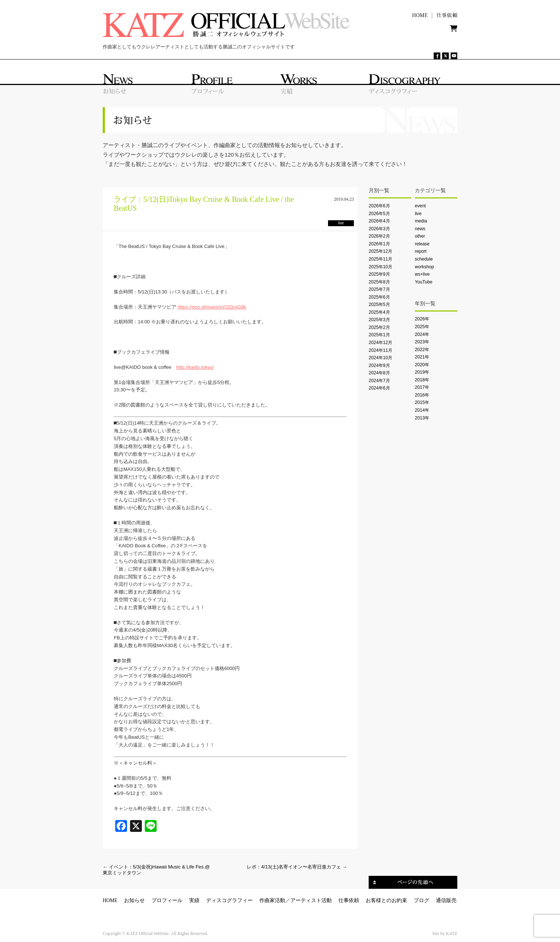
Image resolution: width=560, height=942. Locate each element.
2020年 (422, 365)
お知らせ (134, 900)
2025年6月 (379, 297)
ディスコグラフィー (229, 900)
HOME (110, 900)
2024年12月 (380, 343)
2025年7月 (379, 289)
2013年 (422, 418)
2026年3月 (379, 229)
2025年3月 (379, 320)
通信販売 (446, 900)
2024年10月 (380, 358)
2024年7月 (379, 381)
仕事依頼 (349, 900)
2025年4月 (379, 312)
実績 (194, 900)
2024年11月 (380, 350)
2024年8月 (379, 373)
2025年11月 (380, 259)
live (418, 214)
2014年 (422, 410)
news (420, 229)
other (420, 236)
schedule (424, 259)
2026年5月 (379, 214)
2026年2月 (379, 236)
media (421, 221)
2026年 (422, 319)
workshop (424, 267)
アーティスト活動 (311, 900)
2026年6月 (379, 206)
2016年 (422, 395)
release (422, 244)
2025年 (422, 327)
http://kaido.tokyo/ (195, 367)
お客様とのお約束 (386, 900)
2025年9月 (379, 274)
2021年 (422, 357)
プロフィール (167, 900)
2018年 (422, 380)
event (420, 206)
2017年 (422, 387)
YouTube (424, 282)
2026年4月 (379, 221)
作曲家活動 (272, 900)
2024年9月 (379, 365)
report (421, 251)
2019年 (422, 372)
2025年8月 (379, 282)
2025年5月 (379, 305)
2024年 (422, 334)
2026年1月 (379, 244)
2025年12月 (380, 251)
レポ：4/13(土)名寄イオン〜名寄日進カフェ (297, 867)
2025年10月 (380, 267)
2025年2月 (379, 327)
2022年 (422, 350)
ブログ (421, 900)
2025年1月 (379, 335)
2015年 (422, 402)
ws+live (422, 274)
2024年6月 (379, 388)
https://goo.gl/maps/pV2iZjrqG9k (212, 307)
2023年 (422, 342)
